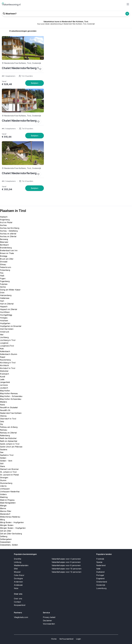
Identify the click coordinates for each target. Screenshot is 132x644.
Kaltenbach (5, 351)
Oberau (3, 416)
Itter (2, 335)
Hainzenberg (6, 295)
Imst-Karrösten (7, 329)
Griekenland (102, 582)
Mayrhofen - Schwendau (11, 396)
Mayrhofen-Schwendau (11, 399)
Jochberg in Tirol (8, 340)
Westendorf (5, 514)
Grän (2, 293)
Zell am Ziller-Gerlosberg (11, 534)
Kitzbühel (4, 371)
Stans (3, 466)
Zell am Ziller (6, 531)
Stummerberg (6, 483)
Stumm (3, 480)
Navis (2, 405)
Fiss (2, 273)
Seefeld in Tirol (7, 455)
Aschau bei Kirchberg (10, 228)
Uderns (3, 486)
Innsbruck (5, 332)
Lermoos (4, 385)
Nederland (101, 565)
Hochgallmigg (6, 315)
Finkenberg (5, 270)
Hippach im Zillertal (8, 309)
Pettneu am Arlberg (9, 427)
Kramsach (4, 374)
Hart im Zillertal (7, 304)
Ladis (2, 379)
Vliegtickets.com (21, 617)
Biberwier (4, 242)
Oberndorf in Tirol (8, 419)
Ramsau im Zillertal (8, 433)
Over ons (18, 599)
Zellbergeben (6, 539)
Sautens (4, 450)
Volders (3, 494)
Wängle (3, 506)
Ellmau (3, 264)
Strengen (4, 478)
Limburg (18, 562)
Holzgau (4, 318)
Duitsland (100, 572)
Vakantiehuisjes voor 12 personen (66, 572)
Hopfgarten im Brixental (11, 326)
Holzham (4, 321)
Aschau (3, 225)
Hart (2, 301)
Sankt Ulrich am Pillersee (11, 447)
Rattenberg (5, 435)
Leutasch (4, 388)
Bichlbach (4, 245)
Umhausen (5, 489)
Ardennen (18, 582)
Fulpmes (4, 284)
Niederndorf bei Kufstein (11, 413)
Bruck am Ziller (7, 259)
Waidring (4, 497)
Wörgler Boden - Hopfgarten (13, 528)
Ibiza (16, 588)
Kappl (3, 357)
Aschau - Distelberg (9, 231)
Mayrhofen (5, 391)
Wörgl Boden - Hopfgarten (12, 522)
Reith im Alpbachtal (9, 441)
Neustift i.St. (5, 410)
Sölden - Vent (6, 461)
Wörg (2, 520)
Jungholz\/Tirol (7, 346)
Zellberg (4, 536)
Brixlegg (4, 256)
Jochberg (4, 337)
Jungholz (4, 343)
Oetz (2, 421)
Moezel (17, 572)
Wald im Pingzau (7, 500)
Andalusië (18, 585)
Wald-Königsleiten (8, 503)
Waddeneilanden (21, 565)
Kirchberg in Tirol (8, 363)
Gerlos (3, 287)
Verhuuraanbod (66, 639)
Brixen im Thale (7, 253)
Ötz (2, 424)
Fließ (2, 276)
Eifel (16, 569)
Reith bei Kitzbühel (8, 438)
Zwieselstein (5, 542)
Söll (2, 464)
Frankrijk (100, 559)
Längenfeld (5, 382)
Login (78, 639)
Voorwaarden (49, 624)
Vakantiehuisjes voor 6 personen (66, 562)
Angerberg (5, 220)
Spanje (99, 562)
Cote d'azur (19, 575)
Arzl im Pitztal (6, 222)
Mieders (3, 402)
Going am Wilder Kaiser (10, 290)
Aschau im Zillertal (8, 236)
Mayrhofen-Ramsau (9, 393)
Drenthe (18, 559)
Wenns (3, 508)
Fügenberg (5, 281)
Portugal (100, 575)
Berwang (4, 239)
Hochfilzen (5, 312)
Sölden (3, 458)
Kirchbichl (4, 365)
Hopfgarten (5, 323)
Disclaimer (47, 621)
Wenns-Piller (6, 511)
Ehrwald (4, 262)
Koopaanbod (20, 605)
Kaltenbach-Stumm (9, 354)
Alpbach (4, 217)
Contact (17, 602)
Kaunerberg (5, 360)
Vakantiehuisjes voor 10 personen (67, 569)
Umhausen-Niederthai (10, 492)
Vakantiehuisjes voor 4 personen (66, 559)
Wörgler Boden (7, 525)
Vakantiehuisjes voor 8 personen (66, 565)
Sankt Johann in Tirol (10, 444)
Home (54, 639)
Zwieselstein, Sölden (9, 545)
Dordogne (18, 578)
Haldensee (5, 298)
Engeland (100, 578)
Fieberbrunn (6, 267)
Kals (2, 349)
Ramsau (4, 430)
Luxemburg (101, 588)
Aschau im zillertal (8, 234)
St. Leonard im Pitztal (9, 475)
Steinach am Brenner (9, 469)
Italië (98, 569)
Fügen (3, 278)
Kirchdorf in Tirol (8, 368)
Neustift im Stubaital (9, 407)
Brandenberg (6, 248)
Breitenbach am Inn (9, 250)
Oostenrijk (101, 585)
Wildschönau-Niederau (10, 517)
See (2, 452)
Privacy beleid (49, 617)
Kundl (3, 377)
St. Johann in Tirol (8, 472)
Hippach (4, 307)
